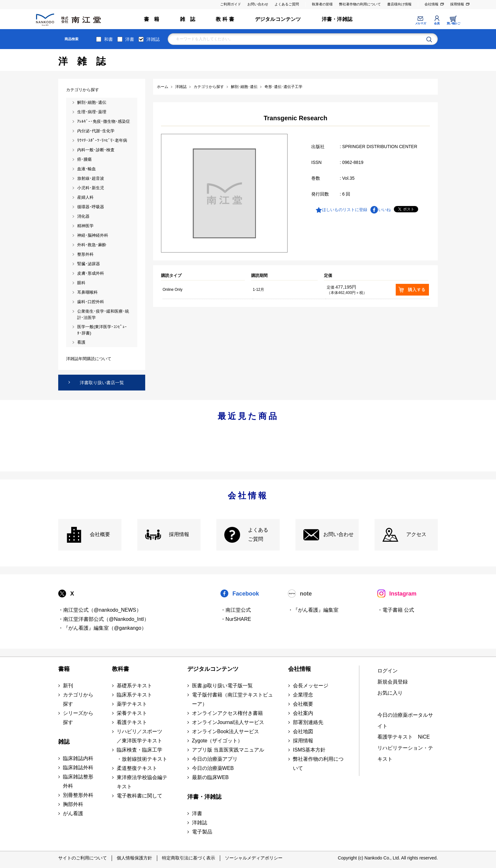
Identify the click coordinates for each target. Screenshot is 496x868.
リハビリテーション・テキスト (405, 753)
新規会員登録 (393, 682)
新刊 (68, 686)
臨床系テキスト (134, 695)
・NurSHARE (236, 619)
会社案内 (303, 713)
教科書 (121, 669)
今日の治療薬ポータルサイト (405, 721)
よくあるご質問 (287, 4)
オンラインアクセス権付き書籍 (227, 713)
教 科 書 (225, 19)
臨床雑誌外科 (78, 768)
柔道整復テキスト (137, 768)
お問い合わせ (258, 4)
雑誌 (64, 742)
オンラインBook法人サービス (226, 731)
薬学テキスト (132, 704)
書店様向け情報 (399, 4)
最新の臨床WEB (210, 777)
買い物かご (453, 23)
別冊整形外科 (78, 795)
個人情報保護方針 (134, 858)
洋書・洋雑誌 (337, 19)
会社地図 (303, 731)
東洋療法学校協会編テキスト (142, 782)
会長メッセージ (311, 686)
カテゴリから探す (78, 699)
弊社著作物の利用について (360, 4)
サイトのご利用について (83, 858)
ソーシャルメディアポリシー (254, 858)
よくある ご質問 (258, 534)
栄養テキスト (132, 713)
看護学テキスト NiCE (403, 737)
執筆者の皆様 (322, 4)
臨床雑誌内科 (78, 758)
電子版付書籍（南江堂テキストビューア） (232, 699)
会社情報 (431, 4)
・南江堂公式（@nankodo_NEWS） (100, 610)
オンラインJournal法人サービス (228, 722)
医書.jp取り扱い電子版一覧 (223, 686)
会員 (437, 23)
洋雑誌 (153, 39)
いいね (384, 210)
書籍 (64, 669)
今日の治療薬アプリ (215, 759)
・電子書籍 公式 (396, 610)
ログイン (387, 671)
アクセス (416, 534)
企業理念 (303, 695)
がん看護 (73, 813)
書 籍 (152, 19)
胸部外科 (73, 804)
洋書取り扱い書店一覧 (102, 383)
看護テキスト (132, 722)
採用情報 (457, 4)
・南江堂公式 (236, 610)
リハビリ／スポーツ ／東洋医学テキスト (139, 736)
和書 (108, 39)
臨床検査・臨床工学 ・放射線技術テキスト (142, 754)
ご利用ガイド (231, 4)
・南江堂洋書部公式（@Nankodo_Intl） (104, 619)
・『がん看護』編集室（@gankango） (102, 628)
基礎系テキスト (134, 686)
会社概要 (100, 534)
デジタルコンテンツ (278, 19)
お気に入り (390, 693)
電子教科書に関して (139, 796)
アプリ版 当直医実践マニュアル (228, 750)
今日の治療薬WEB (213, 768)
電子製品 (202, 832)
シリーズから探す (78, 718)
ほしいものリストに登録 (345, 210)
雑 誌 (188, 19)
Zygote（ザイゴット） (217, 741)
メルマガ (420, 23)
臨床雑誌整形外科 (78, 781)
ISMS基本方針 (309, 750)
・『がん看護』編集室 (313, 610)
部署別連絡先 (308, 722)
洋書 (130, 39)
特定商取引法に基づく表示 (189, 858)
